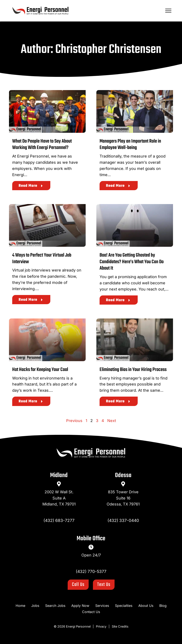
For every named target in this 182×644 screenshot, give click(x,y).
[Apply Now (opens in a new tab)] (80, 606)
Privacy (101, 626)
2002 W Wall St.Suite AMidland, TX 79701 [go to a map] (59, 498)
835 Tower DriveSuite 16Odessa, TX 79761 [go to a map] (123, 498)
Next (112, 421)
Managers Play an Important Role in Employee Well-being (130, 145)
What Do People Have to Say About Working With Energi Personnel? (42, 145)
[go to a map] (59, 484)
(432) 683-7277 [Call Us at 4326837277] (59, 520)
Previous (74, 421)
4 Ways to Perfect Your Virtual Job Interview (42, 258)
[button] (170, 11)
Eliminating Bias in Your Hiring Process (133, 370)
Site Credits (120, 626)
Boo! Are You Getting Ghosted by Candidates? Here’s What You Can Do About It (132, 262)
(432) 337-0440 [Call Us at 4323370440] (123, 520)
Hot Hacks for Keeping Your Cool (40, 370)
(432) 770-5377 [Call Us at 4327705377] (91, 571)
